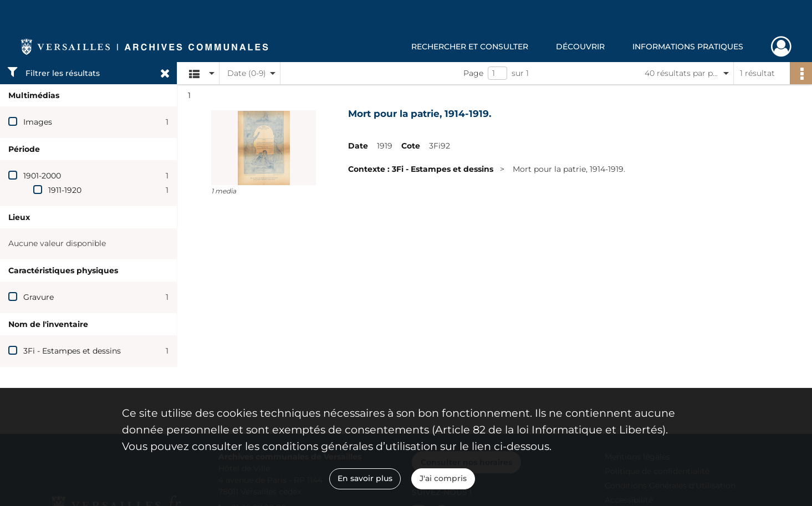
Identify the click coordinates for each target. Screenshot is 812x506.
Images (38, 122)
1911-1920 (65, 190)
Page (473, 73)
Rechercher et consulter (470, 47)
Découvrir (580, 47)
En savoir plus (365, 478)
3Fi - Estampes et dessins (72, 351)
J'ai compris (443, 478)
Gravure (39, 297)
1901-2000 (42, 176)
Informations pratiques (688, 47)
